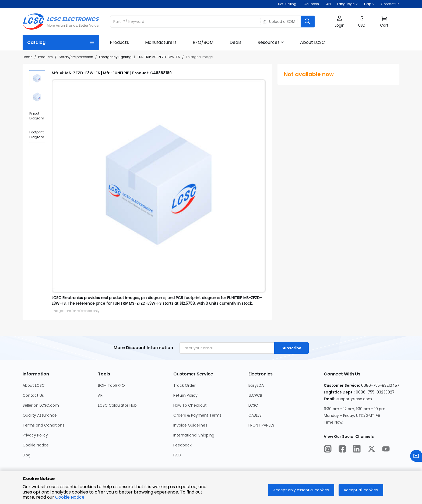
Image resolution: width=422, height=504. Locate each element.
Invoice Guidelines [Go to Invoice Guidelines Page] (190, 425)
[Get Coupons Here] (311, 4)
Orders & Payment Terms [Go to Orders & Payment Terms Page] (197, 415)
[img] (37, 78)
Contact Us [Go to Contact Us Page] (33, 395)
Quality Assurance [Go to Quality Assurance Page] (40, 415)
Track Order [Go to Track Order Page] (184, 385)
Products (45, 57)
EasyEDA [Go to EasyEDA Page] (256, 385)
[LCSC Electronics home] (61, 22)
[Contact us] (416, 457)
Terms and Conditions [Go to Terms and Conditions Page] (43, 425)
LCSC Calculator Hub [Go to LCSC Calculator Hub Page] (117, 405)
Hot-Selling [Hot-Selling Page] (288, 4)
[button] (347, 4)
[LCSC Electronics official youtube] (386, 450)
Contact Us (390, 4)
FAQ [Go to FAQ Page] (177, 455)
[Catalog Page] (61, 42)
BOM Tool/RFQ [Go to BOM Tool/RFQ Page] (111, 385)
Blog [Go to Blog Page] (27, 455)
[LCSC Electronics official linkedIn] (357, 450)
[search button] (308, 22)
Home (27, 57)
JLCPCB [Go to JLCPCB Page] (255, 395)
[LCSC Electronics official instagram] (328, 450)
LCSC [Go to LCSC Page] (253, 405)
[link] (119, 42)
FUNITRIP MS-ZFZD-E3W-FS (159, 57)
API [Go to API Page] (101, 395)
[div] (37, 116)
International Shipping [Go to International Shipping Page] (194, 435)
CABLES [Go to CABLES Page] (255, 415)
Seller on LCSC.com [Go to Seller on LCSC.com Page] (41, 405)
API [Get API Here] (328, 4)
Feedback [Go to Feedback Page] (182, 445)
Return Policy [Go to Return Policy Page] (185, 395)
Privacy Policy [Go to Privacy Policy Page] (35, 435)
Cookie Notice (70, 497)
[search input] (206, 22)
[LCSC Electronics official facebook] (342, 450)
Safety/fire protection (76, 57)
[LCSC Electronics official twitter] (371, 450)
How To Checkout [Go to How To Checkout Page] (190, 405)
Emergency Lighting (115, 57)
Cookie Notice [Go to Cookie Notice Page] (36, 445)
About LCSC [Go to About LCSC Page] (34, 385)
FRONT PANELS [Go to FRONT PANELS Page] (261, 425)
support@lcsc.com (354, 399)
